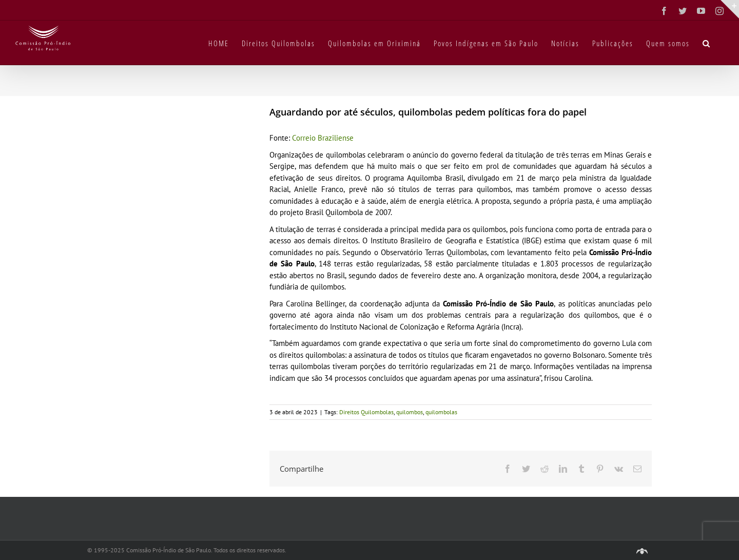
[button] (707, 43)
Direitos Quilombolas (366, 412)
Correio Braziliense (323, 138)
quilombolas (441, 412)
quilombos (410, 412)
